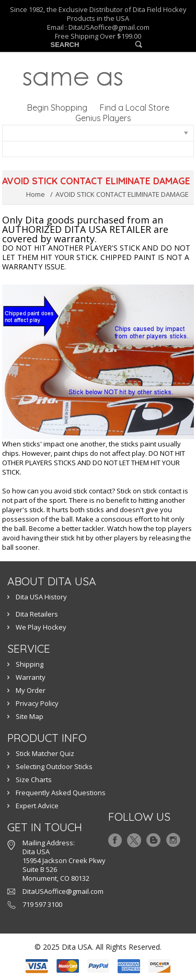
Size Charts (34, 780)
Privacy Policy (37, 703)
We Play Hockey (41, 627)
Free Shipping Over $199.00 (98, 36)
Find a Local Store (135, 108)
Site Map (30, 716)
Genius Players (103, 118)
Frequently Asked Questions (61, 793)
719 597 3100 (42, 904)
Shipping (30, 664)
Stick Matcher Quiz (45, 753)
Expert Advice (37, 806)
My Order (31, 690)
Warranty (31, 677)
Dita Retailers (37, 614)
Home (36, 194)
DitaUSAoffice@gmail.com (109, 27)
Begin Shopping (57, 108)
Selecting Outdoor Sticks (54, 766)
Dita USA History (41, 597)
